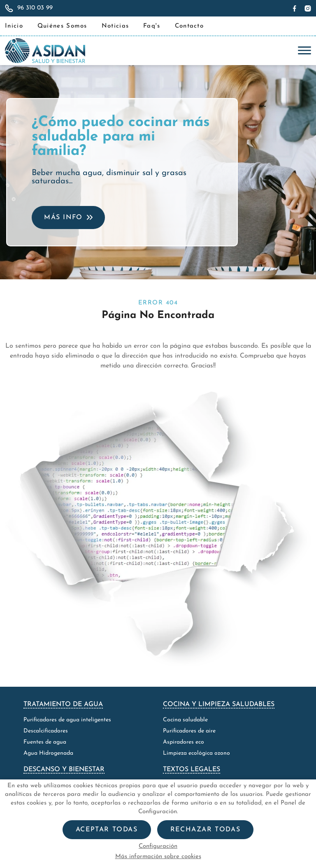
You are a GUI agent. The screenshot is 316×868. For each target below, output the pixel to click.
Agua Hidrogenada (48, 753)
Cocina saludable (185, 720)
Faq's (152, 26)
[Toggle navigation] (302, 51)
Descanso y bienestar (64, 770)
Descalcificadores (46, 731)
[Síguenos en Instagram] (307, 8)
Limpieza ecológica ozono (196, 753)
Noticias (115, 26)
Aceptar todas (107, 830)
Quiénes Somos (62, 26)
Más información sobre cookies (158, 857)
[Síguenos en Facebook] (296, 8)
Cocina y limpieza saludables (219, 704)
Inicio (14, 26)
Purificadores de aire (189, 731)
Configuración (158, 846)
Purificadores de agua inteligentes (67, 720)
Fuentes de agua (45, 742)
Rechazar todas (205, 830)
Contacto (189, 26)
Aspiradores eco (184, 742)
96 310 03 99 (35, 8)
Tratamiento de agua (63, 704)
